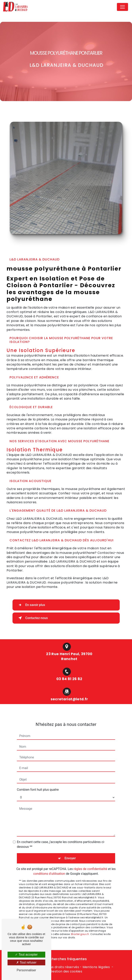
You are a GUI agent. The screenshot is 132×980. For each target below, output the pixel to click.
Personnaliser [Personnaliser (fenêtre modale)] (26, 970)
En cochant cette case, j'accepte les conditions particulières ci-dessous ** (61, 834)
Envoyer (70, 848)
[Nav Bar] (122, 7)
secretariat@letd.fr (69, 689)
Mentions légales (96, 967)
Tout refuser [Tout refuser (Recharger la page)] (26, 962)
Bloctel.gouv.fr (80, 924)
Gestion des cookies (66, 971)
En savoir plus (31, 605)
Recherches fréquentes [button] (66, 959)
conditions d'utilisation (49, 863)
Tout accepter (26, 955)
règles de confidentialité (91, 858)
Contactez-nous (32, 618)
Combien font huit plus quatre (38, 779)
